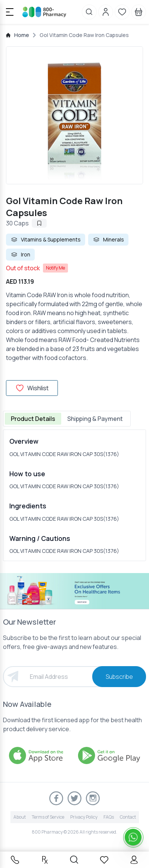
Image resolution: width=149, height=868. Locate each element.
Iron (20, 255)
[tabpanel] (74, 495)
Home (22, 35)
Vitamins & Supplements (46, 240)
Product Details (33, 419)
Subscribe (119, 677)
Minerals (108, 240)
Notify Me (55, 268)
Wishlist (32, 388)
